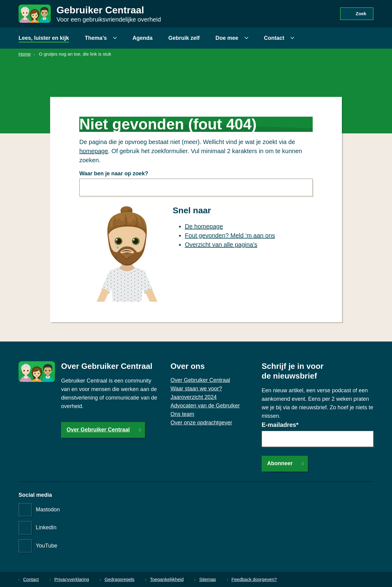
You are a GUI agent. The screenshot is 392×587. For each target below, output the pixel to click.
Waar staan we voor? (196, 389)
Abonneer (280, 463)
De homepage (204, 226)
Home (25, 54)
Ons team (182, 414)
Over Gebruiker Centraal (98, 430)
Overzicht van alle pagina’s (221, 244)
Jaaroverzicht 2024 (194, 397)
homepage (94, 151)
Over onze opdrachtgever (201, 423)
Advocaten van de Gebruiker (205, 406)
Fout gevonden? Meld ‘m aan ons (230, 235)
